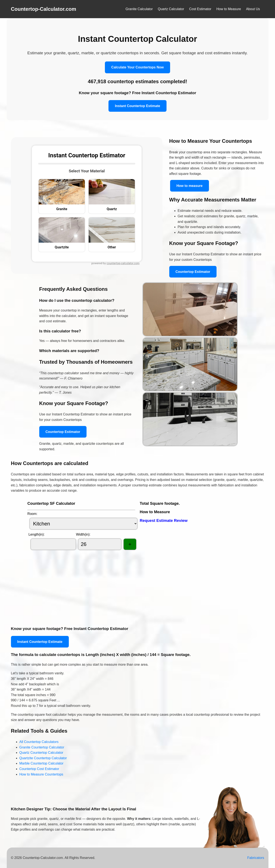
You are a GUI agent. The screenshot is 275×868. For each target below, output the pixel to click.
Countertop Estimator (193, 272)
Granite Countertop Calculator (42, 747)
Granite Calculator (139, 9)
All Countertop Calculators (39, 742)
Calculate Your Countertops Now (137, 67)
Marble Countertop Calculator (41, 763)
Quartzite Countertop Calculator (43, 758)
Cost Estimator (200, 9)
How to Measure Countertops (41, 774)
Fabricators (256, 858)
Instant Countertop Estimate (137, 106)
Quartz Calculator (171, 9)
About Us (253, 9)
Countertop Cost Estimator (39, 769)
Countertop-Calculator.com (44, 9)
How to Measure (229, 9)
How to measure (190, 186)
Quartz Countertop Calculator (41, 753)
